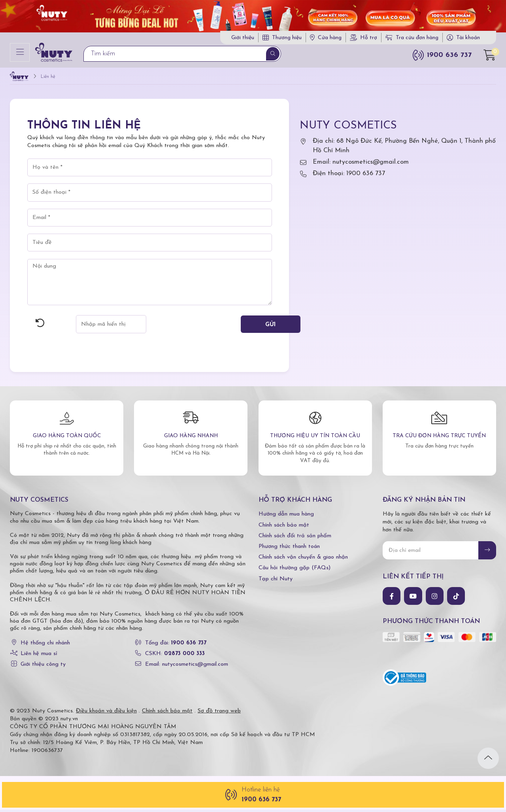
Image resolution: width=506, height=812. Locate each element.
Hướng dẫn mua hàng (286, 517)
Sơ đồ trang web (219, 713)
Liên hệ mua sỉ (39, 656)
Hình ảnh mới (40, 326)
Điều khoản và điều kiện (106, 713)
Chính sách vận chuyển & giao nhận (303, 560)
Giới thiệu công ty (43, 667)
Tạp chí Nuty (276, 581)
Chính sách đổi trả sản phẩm (295, 538)
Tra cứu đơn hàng (412, 39)
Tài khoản (468, 39)
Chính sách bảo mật (284, 528)
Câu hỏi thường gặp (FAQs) (295, 571)
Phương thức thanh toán (289, 549)
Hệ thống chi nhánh (45, 645)
